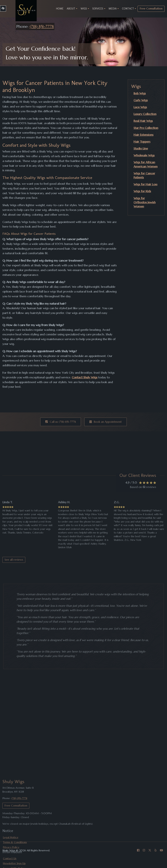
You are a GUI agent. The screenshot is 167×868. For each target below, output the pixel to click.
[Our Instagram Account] (144, 850)
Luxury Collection (145, 114)
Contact (129, 9)
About (72, 9)
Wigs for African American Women (146, 164)
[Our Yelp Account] (156, 850)
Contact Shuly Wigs (85, 377)
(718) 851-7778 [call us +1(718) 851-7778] (42, 27)
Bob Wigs (140, 93)
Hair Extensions (144, 135)
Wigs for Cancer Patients (144, 175)
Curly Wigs (141, 100)
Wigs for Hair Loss (145, 184)
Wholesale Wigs (144, 155)
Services (99, 9)
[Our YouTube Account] (161, 850)
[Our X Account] (150, 850)
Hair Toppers (142, 142)
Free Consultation (151, 9)
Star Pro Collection (146, 128)
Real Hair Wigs (143, 121)
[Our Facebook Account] (138, 850)
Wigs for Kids (142, 191)
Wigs (85, 9)
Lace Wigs (140, 107)
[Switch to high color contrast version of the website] (3, 9)
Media (114, 9)
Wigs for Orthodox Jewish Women (145, 202)
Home (60, 9)
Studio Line (141, 148)
